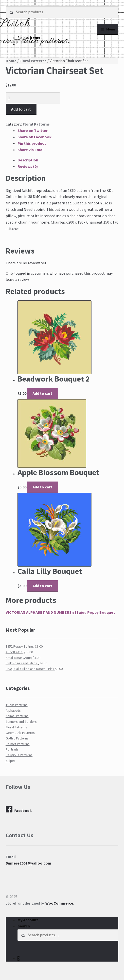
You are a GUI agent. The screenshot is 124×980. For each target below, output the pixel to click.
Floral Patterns (33, 61)
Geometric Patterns (20, 733)
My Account (28, 920)
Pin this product (32, 143)
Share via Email (31, 150)
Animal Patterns (17, 716)
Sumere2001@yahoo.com (28, 863)
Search (24, 926)
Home (11, 61)
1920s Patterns (17, 705)
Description (28, 160)
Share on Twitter (33, 130)
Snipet (10, 761)
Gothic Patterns (17, 738)
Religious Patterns (19, 755)
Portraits (12, 749)
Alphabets (13, 710)
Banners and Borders (21, 722)
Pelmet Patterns (18, 744)
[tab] (68, 160)
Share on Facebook (35, 137)
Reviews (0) (28, 166)
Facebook (19, 809)
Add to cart (21, 109)
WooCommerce (59, 903)
